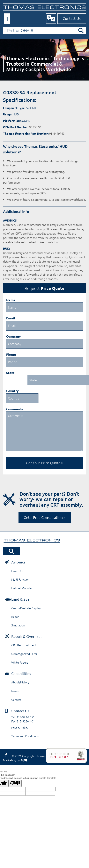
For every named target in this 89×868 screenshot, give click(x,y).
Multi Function (20, 579)
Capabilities (21, 673)
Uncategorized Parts (24, 654)
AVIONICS (32, 108)
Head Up (17, 571)
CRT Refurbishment (24, 645)
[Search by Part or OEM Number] (44, 30)
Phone (11, 354)
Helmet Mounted (22, 588)
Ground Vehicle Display (26, 608)
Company (13, 336)
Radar (15, 617)
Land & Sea (20, 599)
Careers (16, 700)
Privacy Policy (20, 728)
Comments (14, 409)
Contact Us (72, 18)
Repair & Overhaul (26, 636)
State (10, 373)
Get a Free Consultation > (45, 517)
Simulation (18, 625)
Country (12, 391)
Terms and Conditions (25, 736)
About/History (20, 682)
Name (11, 300)
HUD (16, 114)
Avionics (18, 562)
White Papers (20, 662)
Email (11, 318)
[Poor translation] (15, 783)
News (15, 691)
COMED (25, 121)
